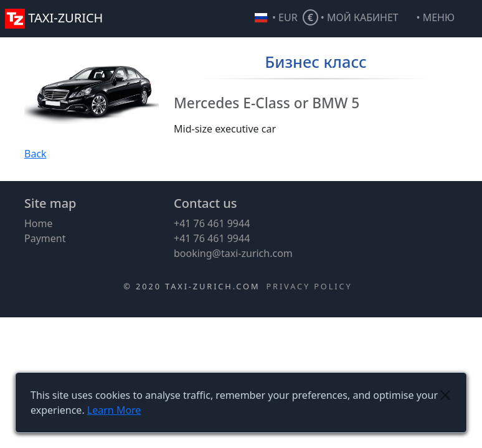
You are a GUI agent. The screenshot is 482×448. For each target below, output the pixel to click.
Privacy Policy (309, 286)
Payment (45, 238)
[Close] (445, 395)
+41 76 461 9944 (212, 223)
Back (35, 154)
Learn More (114, 410)
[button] (447, 19)
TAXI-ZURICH (54, 18)
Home (39, 223)
